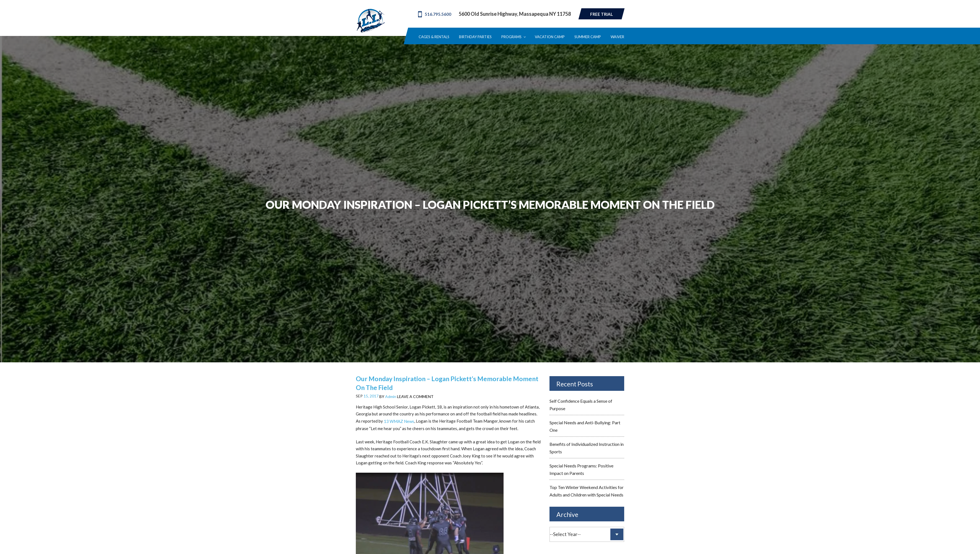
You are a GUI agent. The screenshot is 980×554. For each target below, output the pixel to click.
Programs (513, 37)
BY (388, 396)
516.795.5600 (435, 14)
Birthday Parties (475, 37)
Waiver (617, 37)
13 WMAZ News (399, 421)
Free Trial (602, 14)
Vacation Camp (550, 37)
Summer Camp (588, 37)
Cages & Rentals (434, 37)
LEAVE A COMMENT (415, 396)
